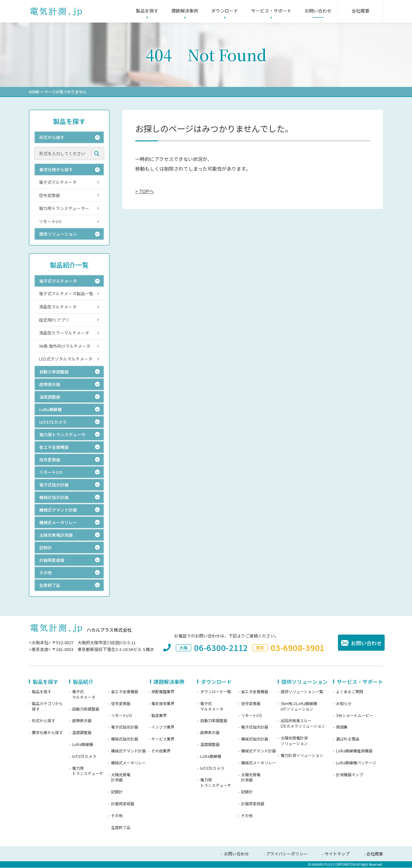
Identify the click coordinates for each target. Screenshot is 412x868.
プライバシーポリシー (287, 854)
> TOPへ (145, 191)
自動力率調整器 (86, 709)
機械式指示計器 (125, 739)
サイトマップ (337, 854)
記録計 (117, 792)
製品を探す (42, 692)
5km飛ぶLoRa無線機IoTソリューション (299, 707)
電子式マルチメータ (58, 182)
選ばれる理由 (348, 739)
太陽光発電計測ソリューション (294, 741)
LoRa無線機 (83, 745)
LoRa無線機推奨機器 (354, 751)
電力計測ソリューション (302, 756)
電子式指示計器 (125, 727)
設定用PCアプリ (54, 320)
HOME (34, 92)
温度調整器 (82, 733)
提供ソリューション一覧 (302, 692)
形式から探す (43, 721)
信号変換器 (49, 196)
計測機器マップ (350, 775)
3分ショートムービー (355, 716)
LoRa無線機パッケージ (356, 763)
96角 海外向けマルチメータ (65, 346)
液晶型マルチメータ (58, 307)
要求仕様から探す (47, 733)
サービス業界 (163, 739)
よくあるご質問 (350, 692)
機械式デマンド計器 (128, 751)
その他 (117, 816)
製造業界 (159, 716)
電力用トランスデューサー (64, 208)
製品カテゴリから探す (47, 707)
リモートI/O (50, 222)
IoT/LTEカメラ (84, 757)
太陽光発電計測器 (121, 778)
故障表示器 (82, 721)
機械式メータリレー (128, 763)
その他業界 (161, 751)
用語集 (342, 727)
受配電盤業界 (163, 692)
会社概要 (375, 854)
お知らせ (344, 704)
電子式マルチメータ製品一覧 (66, 294)
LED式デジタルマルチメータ (66, 359)
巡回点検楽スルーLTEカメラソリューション (303, 724)
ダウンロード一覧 (216, 692)
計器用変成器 (123, 804)
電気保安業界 (163, 704)
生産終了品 (121, 828)
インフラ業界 (163, 727)
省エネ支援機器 (125, 692)
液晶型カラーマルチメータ (64, 333)
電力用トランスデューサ (88, 771)
